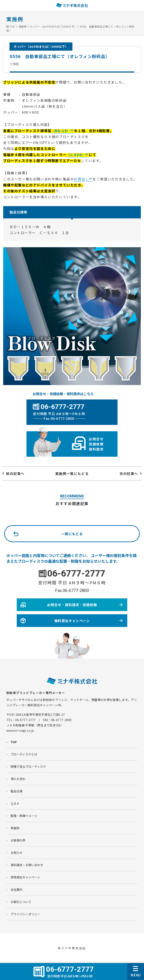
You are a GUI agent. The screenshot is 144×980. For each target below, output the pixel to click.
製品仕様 (17, 791)
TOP (14, 742)
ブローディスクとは (24, 754)
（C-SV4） (76, 155)
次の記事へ (129, 473)
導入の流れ (18, 779)
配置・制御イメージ (24, 816)
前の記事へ (15, 473)
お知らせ (17, 853)
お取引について (21, 902)
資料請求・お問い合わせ (27, 865)
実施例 (15, 828)
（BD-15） (61, 131)
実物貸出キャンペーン (25, 877)
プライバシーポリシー (25, 914)
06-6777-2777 (76, 573)
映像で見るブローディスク (28, 766)
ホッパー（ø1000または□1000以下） (41, 46)
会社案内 (17, 889)
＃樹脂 (14, 64)
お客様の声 (18, 840)
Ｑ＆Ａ (15, 803)
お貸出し (81, 179)
